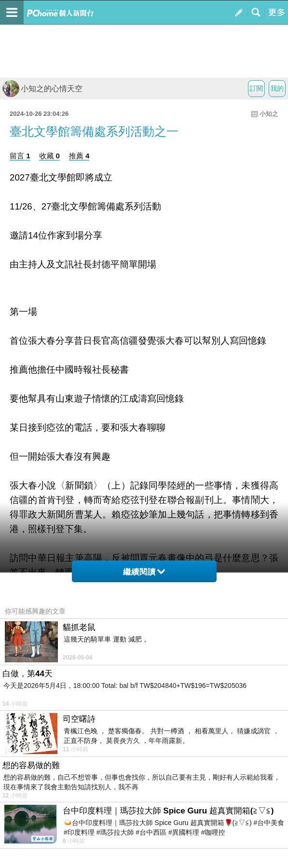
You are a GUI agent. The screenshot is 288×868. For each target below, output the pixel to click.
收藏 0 (49, 156)
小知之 (269, 114)
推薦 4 (79, 156)
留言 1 (20, 156)
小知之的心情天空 (42, 89)
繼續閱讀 (144, 572)
